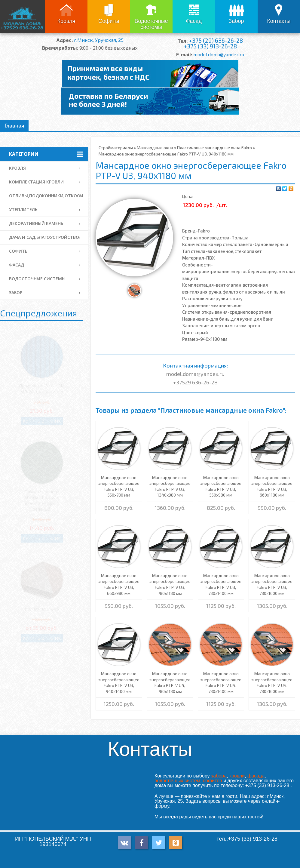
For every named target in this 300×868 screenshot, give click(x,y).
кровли (237, 776)
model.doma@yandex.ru (219, 54)
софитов (213, 781)
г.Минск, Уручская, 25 (99, 40)
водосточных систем (177, 781)
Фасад (194, 21)
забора (219, 776)
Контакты (279, 21)
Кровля (66, 21)
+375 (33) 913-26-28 (210, 46)
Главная (14, 125)
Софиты (109, 21)
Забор (236, 21)
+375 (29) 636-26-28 (216, 40)
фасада (256, 776)
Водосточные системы (151, 24)
